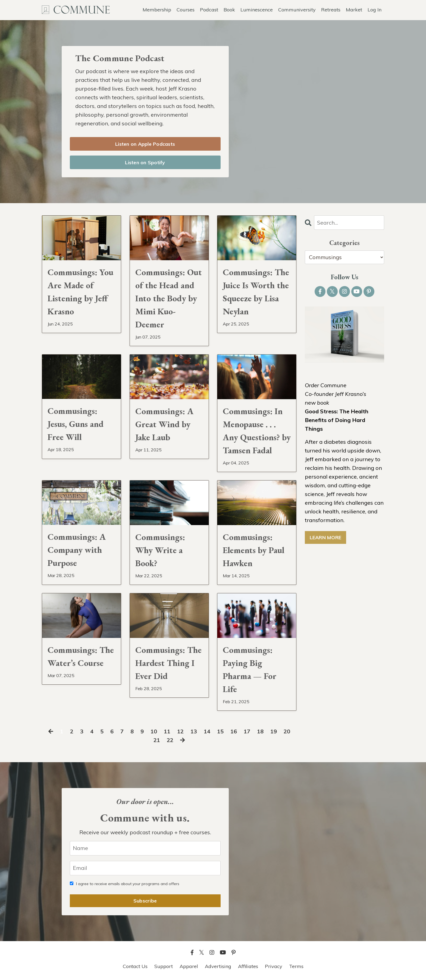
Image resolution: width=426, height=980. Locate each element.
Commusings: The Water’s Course (81, 656)
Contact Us (135, 966)
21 (157, 740)
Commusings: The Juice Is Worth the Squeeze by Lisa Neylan (256, 292)
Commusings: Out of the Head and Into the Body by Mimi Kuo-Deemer (169, 298)
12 (180, 731)
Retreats (331, 10)
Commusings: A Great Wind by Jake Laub (164, 424)
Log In (375, 10)
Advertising (218, 966)
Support (164, 966)
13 (194, 731)
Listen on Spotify (145, 162)
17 (247, 731)
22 (170, 740)
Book (229, 10)
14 (207, 731)
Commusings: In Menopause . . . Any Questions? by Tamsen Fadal (257, 431)
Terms (296, 966)
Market (354, 10)
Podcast (209, 10)
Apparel (189, 966)
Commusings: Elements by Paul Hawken (254, 550)
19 (274, 731)
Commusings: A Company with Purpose (77, 550)
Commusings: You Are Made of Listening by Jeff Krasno (80, 292)
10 (154, 731)
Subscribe (145, 901)
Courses (186, 10)
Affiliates (248, 966)
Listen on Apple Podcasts (145, 144)
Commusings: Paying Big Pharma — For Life (250, 669)
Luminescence (257, 10)
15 (220, 731)
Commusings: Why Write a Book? (160, 550)
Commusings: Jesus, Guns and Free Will (76, 424)
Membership (157, 10)
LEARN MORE (326, 537)
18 (260, 731)
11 (167, 731)
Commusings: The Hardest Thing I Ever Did (168, 663)
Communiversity (297, 10)
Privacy (274, 966)
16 (234, 731)
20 (287, 731)
